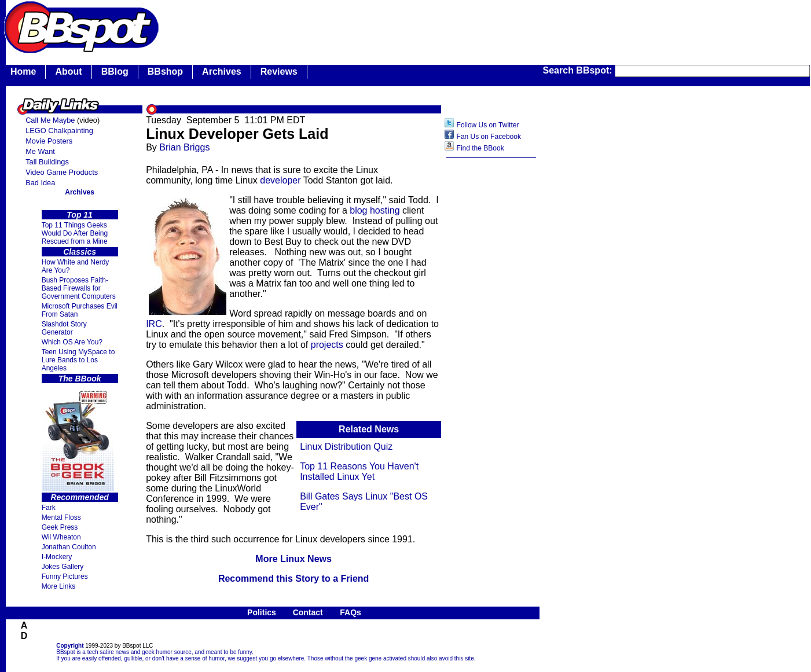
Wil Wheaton (61, 537)
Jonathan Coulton (69, 547)
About (68, 71)
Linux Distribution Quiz (346, 447)
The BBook (80, 379)
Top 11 (80, 215)
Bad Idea (40, 183)
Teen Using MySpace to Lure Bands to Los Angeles (78, 360)
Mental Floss (61, 517)
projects (327, 345)
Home (23, 71)
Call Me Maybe (50, 120)
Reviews (279, 71)
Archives (222, 71)
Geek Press (60, 527)
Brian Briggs (184, 147)
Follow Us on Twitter (488, 125)
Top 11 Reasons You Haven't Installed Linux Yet (359, 471)
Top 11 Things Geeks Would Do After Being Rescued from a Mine (75, 233)
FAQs (351, 612)
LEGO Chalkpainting (59, 131)
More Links (59, 586)
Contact (308, 612)
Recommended (79, 497)
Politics (262, 612)
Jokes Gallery (63, 567)
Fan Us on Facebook (489, 137)
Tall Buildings (47, 162)
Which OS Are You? (72, 342)
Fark (49, 508)
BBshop (165, 71)
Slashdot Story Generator (64, 328)
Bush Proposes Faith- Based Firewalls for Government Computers (79, 288)
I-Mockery (57, 557)
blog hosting (375, 210)
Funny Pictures (65, 576)
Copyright (70, 646)
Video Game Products (62, 172)
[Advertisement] (491, 347)
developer (280, 180)
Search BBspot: (579, 70)
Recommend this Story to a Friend (293, 579)
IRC (154, 324)
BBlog (115, 71)
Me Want (40, 151)
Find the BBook (480, 148)
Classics (80, 252)
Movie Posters (49, 141)
